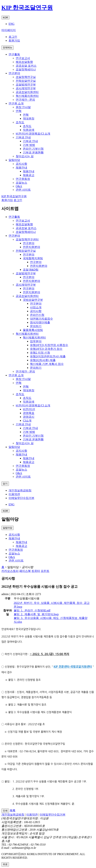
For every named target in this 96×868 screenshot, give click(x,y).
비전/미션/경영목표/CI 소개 (33, 134)
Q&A (19, 186)
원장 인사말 (23, 107)
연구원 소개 (16, 375)
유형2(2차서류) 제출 (43, 360)
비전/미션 (29, 409)
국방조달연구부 (33, 300)
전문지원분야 (31, 247)
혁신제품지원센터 (27, 96)
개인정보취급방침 (20, 490)
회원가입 (14, 41)
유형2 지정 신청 (40, 353)
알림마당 (14, 447)
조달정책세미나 (26, 69)
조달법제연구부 (26, 85)
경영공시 (29, 417)
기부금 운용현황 (33, 152)
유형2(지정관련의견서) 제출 (48, 356)
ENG (12, 24)
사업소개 (36, 307)
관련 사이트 (23, 190)
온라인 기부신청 (33, 149)
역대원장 (29, 118)
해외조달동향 (24, 62)
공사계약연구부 (26, 88)
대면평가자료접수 (41, 319)
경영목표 (29, 413)
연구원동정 (23, 179)
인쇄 (5, 811)
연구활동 (14, 217)
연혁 (19, 111)
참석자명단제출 (40, 322)
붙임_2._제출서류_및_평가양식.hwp (36, 614)
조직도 (20, 122)
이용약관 (14, 494)
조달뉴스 (21, 183)
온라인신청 (37, 315)
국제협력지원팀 (33, 258)
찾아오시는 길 (25, 156)
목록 (13, 810)
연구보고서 (23, 58)
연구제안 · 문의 (25, 100)
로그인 (13, 37)
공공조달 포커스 (26, 66)
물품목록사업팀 (33, 330)
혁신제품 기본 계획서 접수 (47, 364)
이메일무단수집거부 (21, 498)
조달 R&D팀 (31, 270)
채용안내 (21, 168)
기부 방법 (29, 145)
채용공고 (29, 175)
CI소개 (27, 421)
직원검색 (29, 130)
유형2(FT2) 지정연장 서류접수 (49, 345)
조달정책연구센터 (27, 239)
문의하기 (36, 326)
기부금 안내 (23, 137)
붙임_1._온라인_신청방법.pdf (32, 610)
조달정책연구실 (26, 77)
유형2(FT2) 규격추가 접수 (46, 349)
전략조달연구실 (26, 81)
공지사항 (21, 164)
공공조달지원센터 (27, 92)
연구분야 (14, 236)
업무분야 (36, 341)
